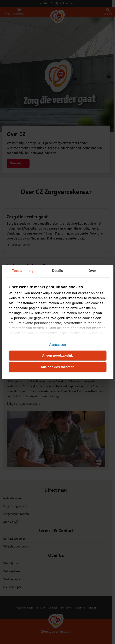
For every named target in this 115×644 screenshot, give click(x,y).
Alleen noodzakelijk (57, 355)
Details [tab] (57, 271)
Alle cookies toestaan (58, 367)
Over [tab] (92, 271)
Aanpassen (57, 345)
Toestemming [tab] (23, 271)
